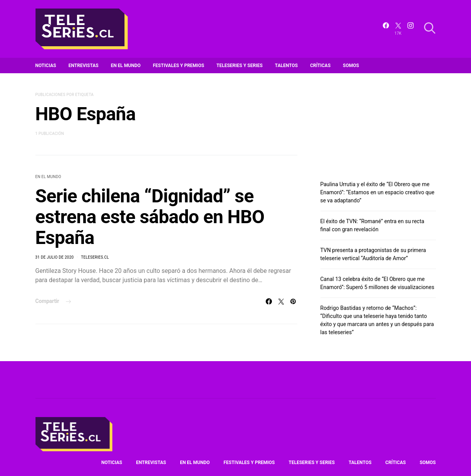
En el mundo (126, 66)
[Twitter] (398, 29)
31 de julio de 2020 (55, 257)
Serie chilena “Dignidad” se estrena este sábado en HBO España (150, 217)
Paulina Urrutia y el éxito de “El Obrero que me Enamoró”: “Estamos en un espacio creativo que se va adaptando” (377, 192)
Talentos (286, 66)
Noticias (46, 66)
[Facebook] (386, 29)
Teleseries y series (240, 66)
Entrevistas (84, 66)
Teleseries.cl (95, 257)
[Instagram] (411, 29)
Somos (351, 66)
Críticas (320, 66)
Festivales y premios (179, 66)
